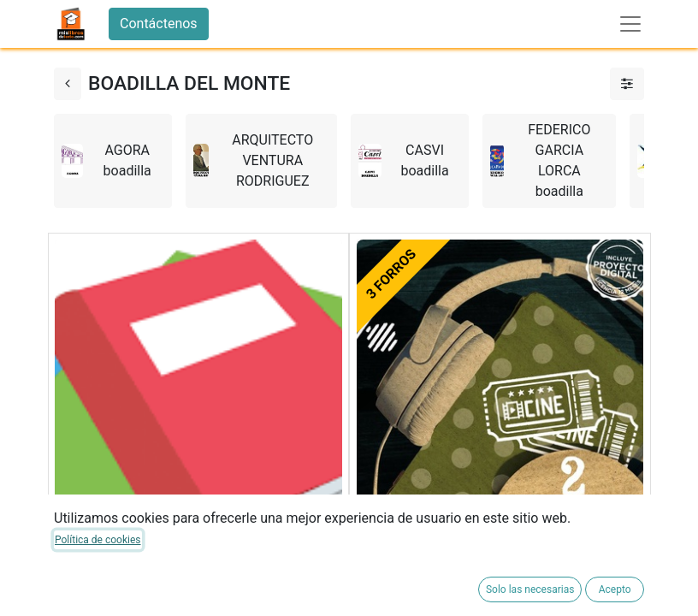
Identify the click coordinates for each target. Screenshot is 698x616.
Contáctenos (159, 24)
